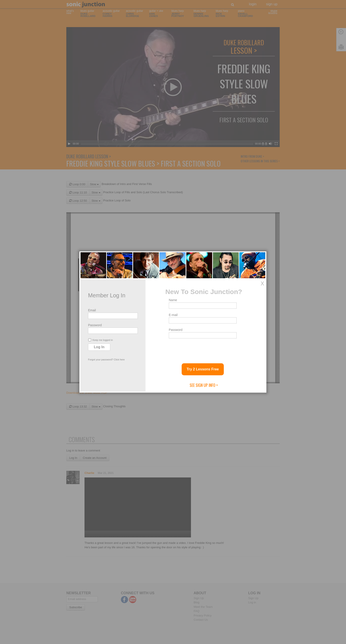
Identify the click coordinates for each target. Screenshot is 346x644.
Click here (119, 360)
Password (95, 325)
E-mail (173, 315)
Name (173, 300)
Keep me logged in (101, 340)
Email (92, 310)
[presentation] (202, 349)
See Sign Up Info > (204, 385)
